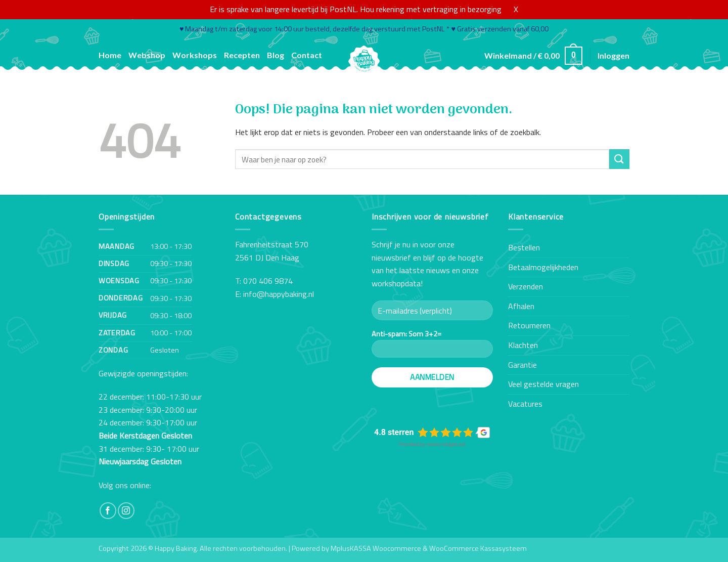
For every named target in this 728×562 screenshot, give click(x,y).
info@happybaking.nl (279, 294)
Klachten (523, 345)
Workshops (195, 55)
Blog (276, 55)
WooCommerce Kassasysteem (478, 548)
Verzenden (526, 286)
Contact (307, 55)
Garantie (522, 365)
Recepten (242, 55)
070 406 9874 (268, 281)
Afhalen (521, 306)
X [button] (516, 9)
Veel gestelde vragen (543, 384)
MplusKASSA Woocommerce (376, 548)
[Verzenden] (619, 159)
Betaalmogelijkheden (543, 267)
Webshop (147, 55)
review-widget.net (446, 444)
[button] (533, 56)
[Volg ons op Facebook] (108, 511)
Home (110, 55)
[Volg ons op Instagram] (126, 511)
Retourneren (529, 325)
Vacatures (525, 404)
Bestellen (524, 247)
